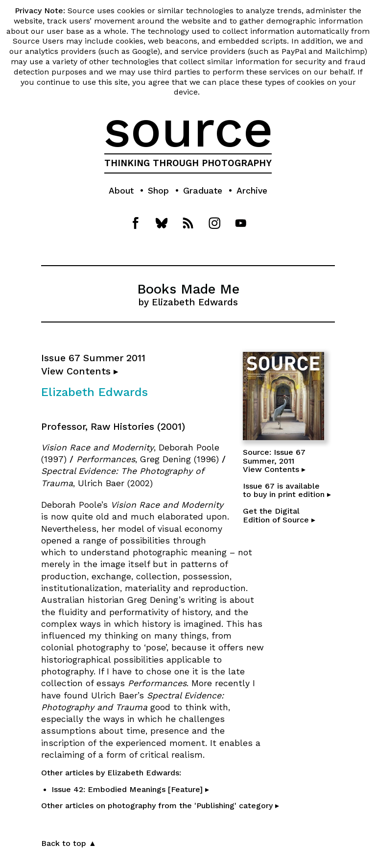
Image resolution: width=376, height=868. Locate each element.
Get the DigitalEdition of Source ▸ (279, 515)
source (188, 129)
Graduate (203, 191)
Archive (252, 191)
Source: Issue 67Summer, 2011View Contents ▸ (274, 461)
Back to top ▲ (69, 843)
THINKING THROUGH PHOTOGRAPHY (188, 163)
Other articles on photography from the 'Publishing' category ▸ (160, 806)
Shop (158, 191)
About (121, 191)
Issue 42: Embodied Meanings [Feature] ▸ (130, 789)
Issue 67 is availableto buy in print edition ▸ (287, 490)
